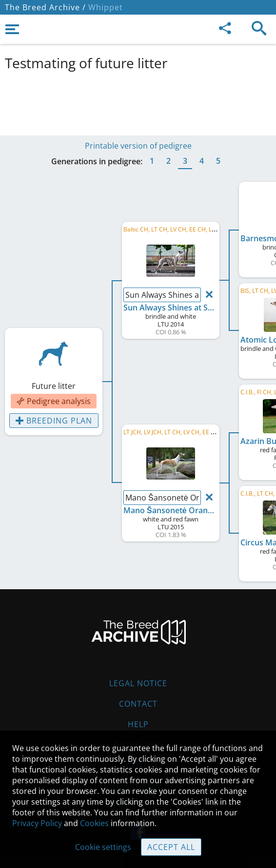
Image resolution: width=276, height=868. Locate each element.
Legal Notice (138, 683)
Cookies (94, 823)
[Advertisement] (138, 101)
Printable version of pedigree (138, 146)
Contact (138, 704)
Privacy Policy (37, 823)
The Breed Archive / (45, 7)
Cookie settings (103, 847)
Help (138, 724)
